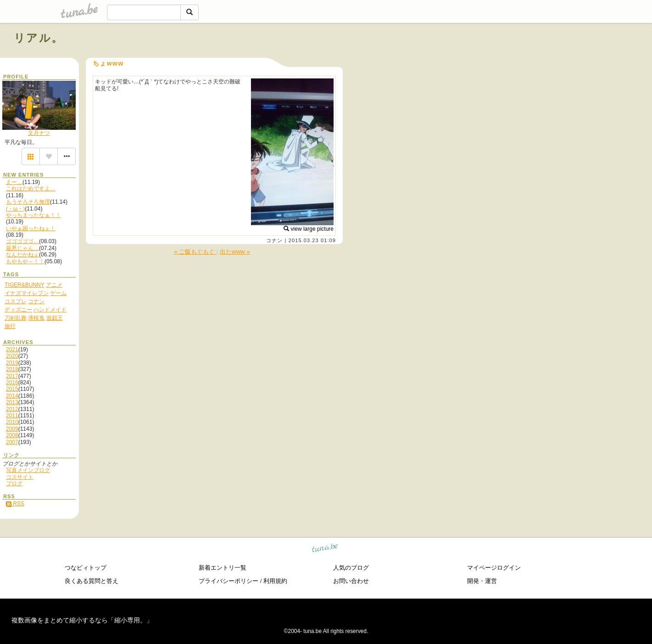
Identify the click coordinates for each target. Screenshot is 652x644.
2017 (12, 376)
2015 (12, 389)
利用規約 (275, 581)
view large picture (309, 229)
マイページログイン (494, 568)
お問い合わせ (351, 581)
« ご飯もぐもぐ (195, 252)
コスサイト (20, 477)
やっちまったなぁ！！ (33, 215)
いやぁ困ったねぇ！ (31, 228)
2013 (12, 402)
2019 (12, 363)
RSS (15, 504)
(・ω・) (15, 209)
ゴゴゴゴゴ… (22, 241)
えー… (14, 182)
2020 (12, 356)
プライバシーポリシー (228, 581)
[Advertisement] (534, 59)
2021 (12, 350)
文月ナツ (39, 133)
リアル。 (39, 38)
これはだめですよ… (31, 189)
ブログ (14, 483)
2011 (12, 416)
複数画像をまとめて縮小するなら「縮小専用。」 (82, 620)
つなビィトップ (86, 568)
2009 (12, 429)
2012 (12, 409)
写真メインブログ (28, 470)
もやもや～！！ (25, 261)
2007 (12, 442)
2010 (12, 422)
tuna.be (325, 549)
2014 (12, 396)
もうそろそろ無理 (28, 202)
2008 (12, 435)
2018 (12, 369)
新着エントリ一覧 (223, 568)
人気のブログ (351, 568)
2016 (12, 383)
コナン (274, 240)
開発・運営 (482, 581)
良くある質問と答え (92, 581)
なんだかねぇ (22, 255)
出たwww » (235, 252)
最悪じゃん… (22, 248)
